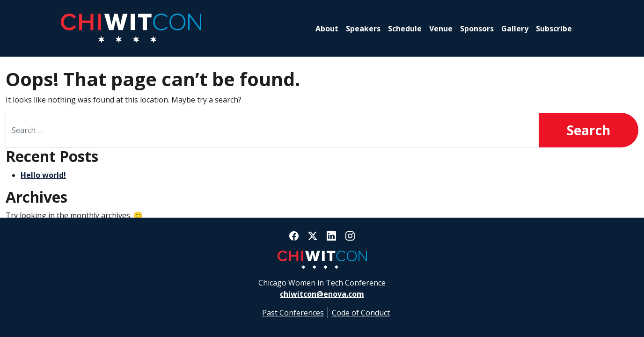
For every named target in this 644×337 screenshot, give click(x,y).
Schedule (405, 29)
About (327, 29)
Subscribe (554, 29)
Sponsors (477, 29)
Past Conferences (293, 313)
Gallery (515, 29)
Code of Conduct (361, 313)
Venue (441, 29)
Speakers (363, 29)
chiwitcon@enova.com (322, 294)
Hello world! (43, 175)
